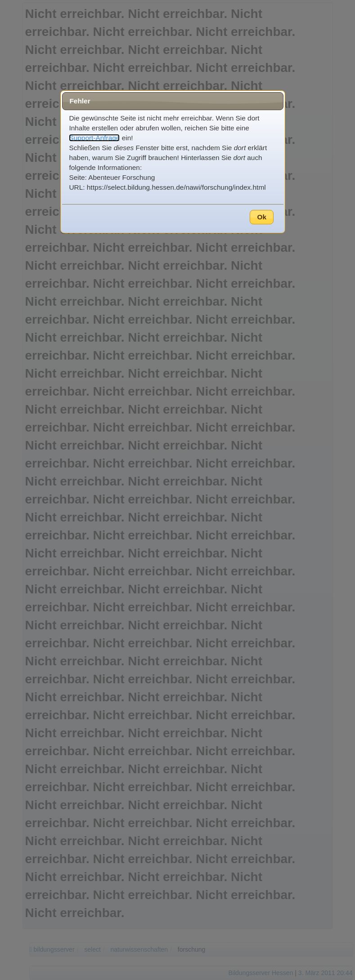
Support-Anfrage (94, 138)
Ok (262, 217)
